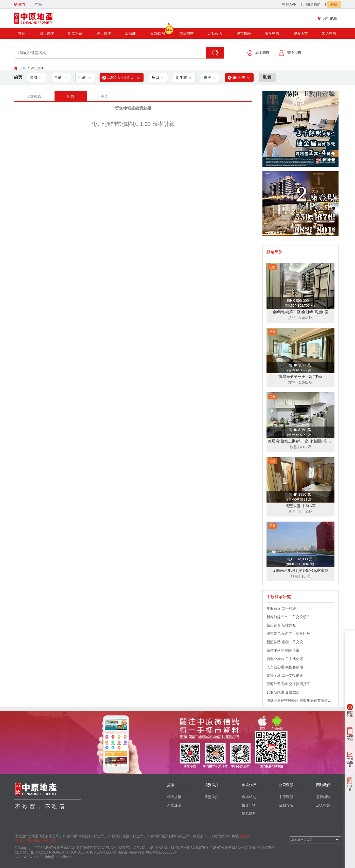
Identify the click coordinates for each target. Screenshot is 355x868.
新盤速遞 (75, 33)
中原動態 (286, 797)
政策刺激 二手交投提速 (285, 675)
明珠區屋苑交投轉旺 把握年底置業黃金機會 (300, 700)
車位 (104, 96)
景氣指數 (249, 814)
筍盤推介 (211, 797)
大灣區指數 (350, 762)
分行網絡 (329, 18)
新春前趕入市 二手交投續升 (288, 617)
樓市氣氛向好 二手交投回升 (288, 634)
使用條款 (33, 841)
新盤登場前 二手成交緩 (285, 659)
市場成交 (187, 33)
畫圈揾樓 (290, 53)
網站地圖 (49, 841)
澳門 (20, 4)
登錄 (334, 4)
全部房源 (34, 96)
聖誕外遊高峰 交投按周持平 (288, 684)
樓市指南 (244, 33)
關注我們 (313, 4)
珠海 (38, 4)
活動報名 (215, 33)
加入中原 (329, 33)
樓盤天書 (301, 33)
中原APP (289, 4)
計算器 (350, 788)
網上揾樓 (104, 33)
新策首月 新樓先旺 (281, 625)
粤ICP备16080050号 (162, 852)
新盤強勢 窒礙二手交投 (285, 642)
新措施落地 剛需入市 (283, 650)
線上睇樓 (47, 33)
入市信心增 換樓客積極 (285, 667)
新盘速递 (174, 805)
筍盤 (71, 96)
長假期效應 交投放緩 (283, 692)
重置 (267, 77)
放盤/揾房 (158, 32)
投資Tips (248, 805)
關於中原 (272, 33)
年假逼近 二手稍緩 (281, 608)
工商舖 (130, 33)
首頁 (22, 33)
